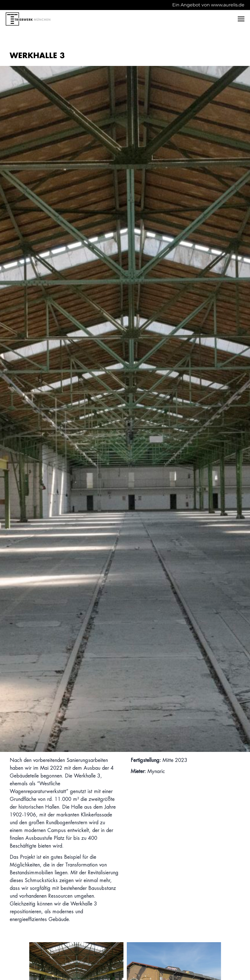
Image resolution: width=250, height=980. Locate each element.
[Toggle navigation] (241, 19)
